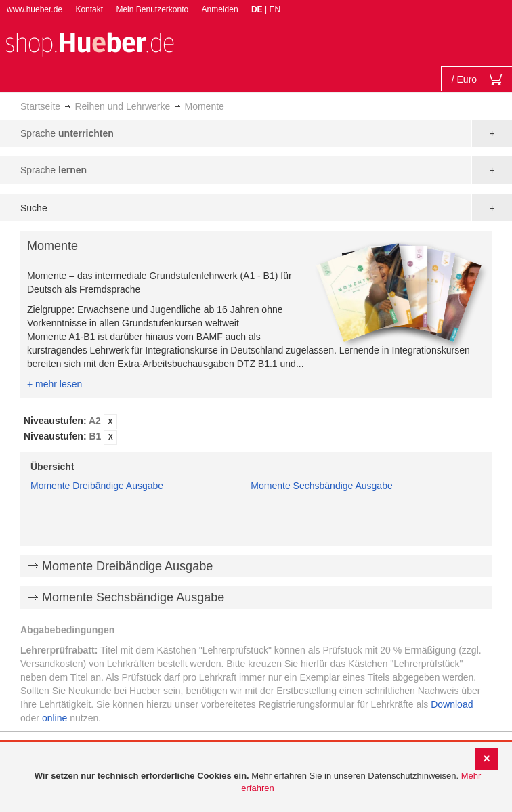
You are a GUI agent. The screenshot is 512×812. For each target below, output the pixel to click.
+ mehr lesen (55, 384)
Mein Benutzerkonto (152, 9)
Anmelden (220, 9)
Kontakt (89, 9)
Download (452, 704)
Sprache (67, 133)
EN (275, 9)
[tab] (256, 429)
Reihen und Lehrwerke (122, 106)
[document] (258, 783)
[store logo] (89, 43)
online (55, 718)
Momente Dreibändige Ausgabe (97, 486)
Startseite (40, 106)
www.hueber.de (35, 9)
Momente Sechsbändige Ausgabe (321, 486)
